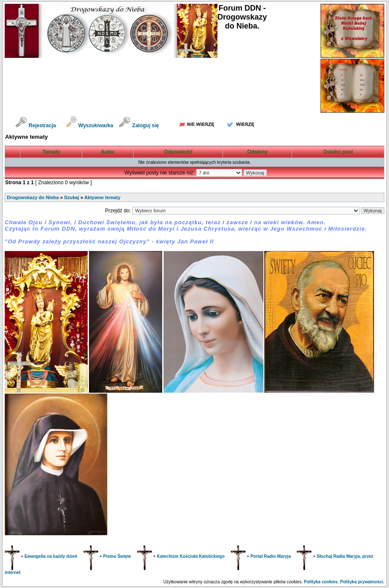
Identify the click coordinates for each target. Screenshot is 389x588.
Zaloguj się (139, 126)
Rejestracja (36, 126)
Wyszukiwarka (90, 126)
